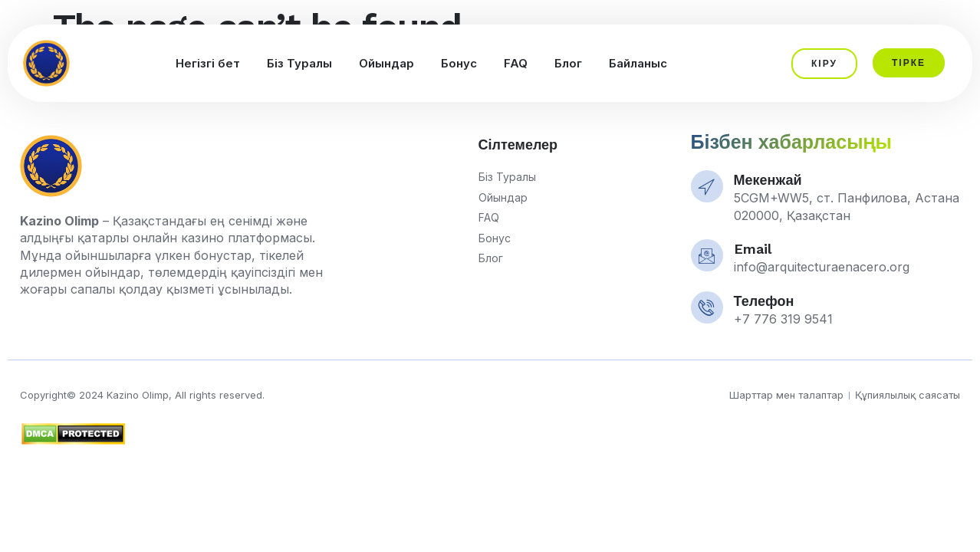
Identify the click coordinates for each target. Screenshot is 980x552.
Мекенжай (768, 180)
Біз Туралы (299, 63)
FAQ (516, 63)
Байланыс (638, 63)
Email (753, 249)
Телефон (764, 301)
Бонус (459, 63)
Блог (568, 63)
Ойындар (386, 63)
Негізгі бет (208, 63)
